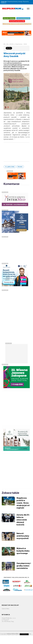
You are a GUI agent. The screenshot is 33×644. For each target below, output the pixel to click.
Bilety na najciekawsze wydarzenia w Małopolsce (17, 24)
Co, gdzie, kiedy (10, 167)
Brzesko (20, 167)
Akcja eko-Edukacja (9, 18)
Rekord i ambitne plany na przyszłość (23, 536)
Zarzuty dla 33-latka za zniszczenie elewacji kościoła (23, 520)
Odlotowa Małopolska (23, 18)
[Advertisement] (15, 248)
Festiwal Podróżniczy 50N (17, 21)
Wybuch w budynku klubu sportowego (23, 551)
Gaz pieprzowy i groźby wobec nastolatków (24, 566)
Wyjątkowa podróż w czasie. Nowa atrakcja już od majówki (23, 503)
